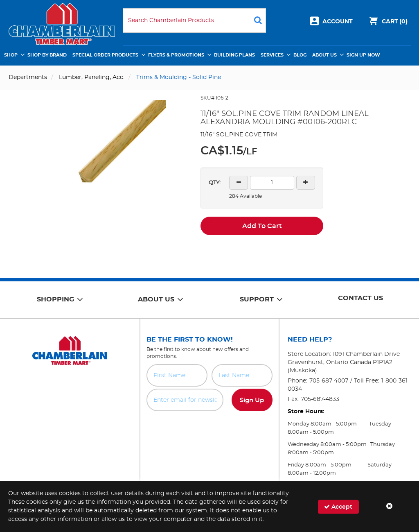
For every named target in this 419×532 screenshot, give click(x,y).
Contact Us (360, 298)
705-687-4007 (329, 381)
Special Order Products (105, 55)
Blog (300, 55)
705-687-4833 (320, 399)
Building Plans (234, 55)
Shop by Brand (47, 55)
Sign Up (252, 400)
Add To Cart (262, 226)
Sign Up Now (363, 55)
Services (272, 55)
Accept (338, 506)
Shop (11, 55)
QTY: (215, 183)
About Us (324, 55)
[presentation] (209, 429)
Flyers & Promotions (176, 55)
